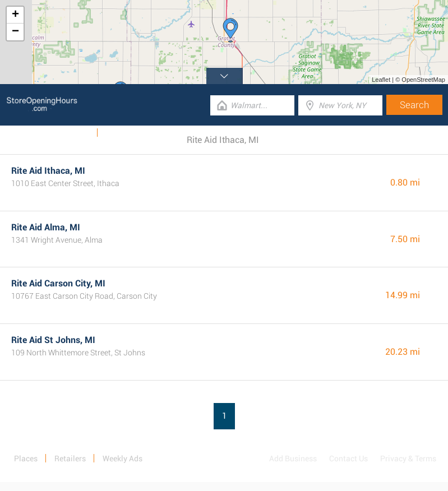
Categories (124, 133)
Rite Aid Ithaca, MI (48, 171)
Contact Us (348, 458)
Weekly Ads (70, 133)
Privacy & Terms (408, 458)
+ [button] (15, 15)
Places (26, 458)
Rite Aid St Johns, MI (53, 340)
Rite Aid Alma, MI (46, 227)
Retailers (70, 458)
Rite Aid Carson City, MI (58, 283)
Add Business (293, 458)
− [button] (15, 32)
